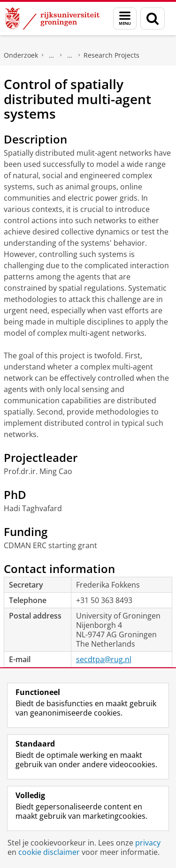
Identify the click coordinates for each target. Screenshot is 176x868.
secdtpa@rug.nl (104, 659)
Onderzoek (21, 55)
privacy (148, 843)
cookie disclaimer (49, 852)
